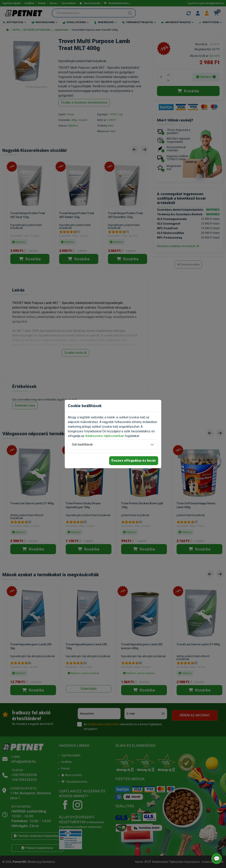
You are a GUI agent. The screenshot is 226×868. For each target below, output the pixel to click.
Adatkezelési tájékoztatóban (105, 436)
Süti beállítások (82, 444)
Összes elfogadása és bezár (134, 461)
